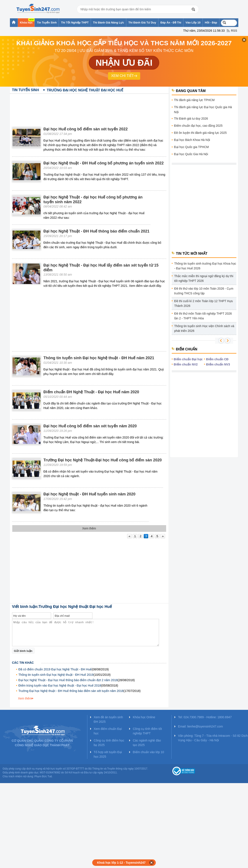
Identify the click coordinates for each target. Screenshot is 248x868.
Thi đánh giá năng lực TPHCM (194, 100)
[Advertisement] (89, 107)
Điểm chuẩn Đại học (188, 359)
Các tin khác (23, 663)
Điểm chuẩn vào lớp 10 (148, 752)
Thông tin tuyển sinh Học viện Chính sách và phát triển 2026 (204, 328)
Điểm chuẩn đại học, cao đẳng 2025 (198, 126)
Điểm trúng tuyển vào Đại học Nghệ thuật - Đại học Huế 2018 (60, 685)
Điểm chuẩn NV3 (218, 364)
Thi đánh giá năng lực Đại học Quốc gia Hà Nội (203, 110)
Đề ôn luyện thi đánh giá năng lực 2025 (200, 133)
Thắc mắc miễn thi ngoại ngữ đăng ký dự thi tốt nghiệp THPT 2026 (204, 278)
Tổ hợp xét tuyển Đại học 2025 (108, 754)
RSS (234, 31)
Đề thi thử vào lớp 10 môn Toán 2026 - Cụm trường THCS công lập (204, 291)
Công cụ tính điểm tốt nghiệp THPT (147, 731)
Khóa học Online (144, 717)
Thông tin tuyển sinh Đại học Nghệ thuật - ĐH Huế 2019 (56, 675)
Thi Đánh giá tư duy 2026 (191, 119)
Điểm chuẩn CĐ (217, 359)
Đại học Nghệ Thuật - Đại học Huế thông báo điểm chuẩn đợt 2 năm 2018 (68, 680)
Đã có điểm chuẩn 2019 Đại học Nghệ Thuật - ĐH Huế (55, 669)
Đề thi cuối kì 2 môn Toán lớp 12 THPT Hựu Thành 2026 (204, 303)
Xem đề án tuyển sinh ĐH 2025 (108, 719)
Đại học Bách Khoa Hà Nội (192, 140)
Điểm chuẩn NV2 (186, 364)
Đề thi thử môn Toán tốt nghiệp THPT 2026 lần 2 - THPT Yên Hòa (203, 316)
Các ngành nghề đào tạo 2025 (147, 743)
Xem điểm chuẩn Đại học (108, 731)
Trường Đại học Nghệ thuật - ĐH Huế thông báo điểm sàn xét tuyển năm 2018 (71, 691)
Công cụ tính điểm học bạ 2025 (109, 743)
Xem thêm (25, 698)
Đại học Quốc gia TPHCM (191, 147)
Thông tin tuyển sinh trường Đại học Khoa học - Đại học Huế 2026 (205, 266)
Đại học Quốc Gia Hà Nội (191, 154)
